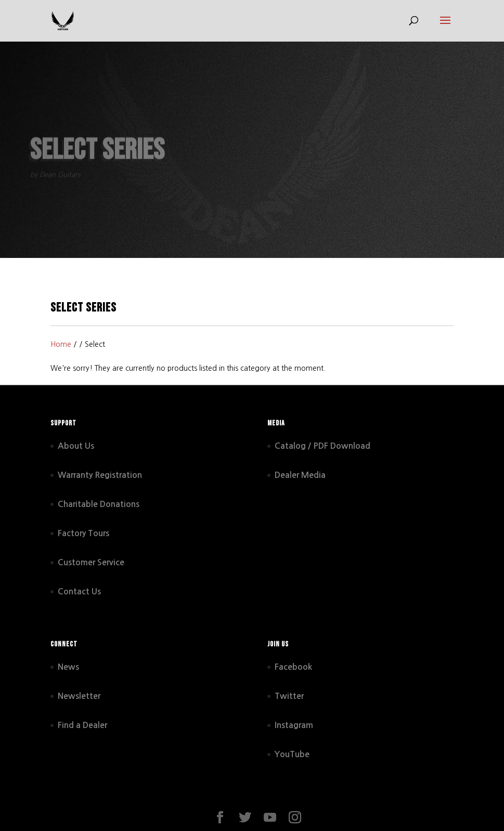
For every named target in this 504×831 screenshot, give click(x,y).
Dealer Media (300, 475)
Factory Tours (83, 533)
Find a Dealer (82, 725)
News (68, 667)
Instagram (294, 725)
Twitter (289, 696)
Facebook (293, 667)
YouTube (292, 754)
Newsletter (79, 696)
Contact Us (79, 592)
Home (61, 344)
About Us (76, 446)
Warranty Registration (100, 475)
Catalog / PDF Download (322, 446)
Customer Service (91, 562)
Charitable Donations (99, 504)
